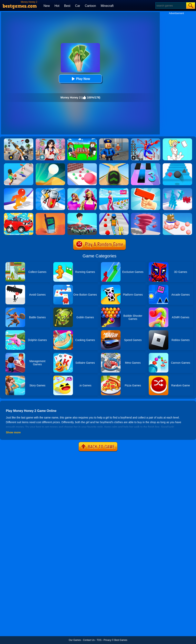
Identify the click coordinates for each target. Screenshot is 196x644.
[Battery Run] (50, 189)
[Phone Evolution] (50, 214)
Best (67, 6)
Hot (57, 6)
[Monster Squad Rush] (114, 214)
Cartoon (90, 6)
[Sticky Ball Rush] (177, 214)
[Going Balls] (114, 165)
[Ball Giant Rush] (82, 165)
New (47, 6)
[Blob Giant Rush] (19, 189)
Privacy (107, 640)
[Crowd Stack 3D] (177, 189)
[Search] (171, 6)
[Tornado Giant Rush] (146, 214)
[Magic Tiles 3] (146, 165)
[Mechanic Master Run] (82, 214)
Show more (13, 432)
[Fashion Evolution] (82, 189)
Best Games (121, 640)
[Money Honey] (19, 165)
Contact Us (89, 640)
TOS (99, 640)
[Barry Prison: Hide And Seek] (114, 140)
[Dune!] (50, 165)
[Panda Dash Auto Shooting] (19, 140)
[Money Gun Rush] (146, 189)
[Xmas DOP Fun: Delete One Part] (177, 140)
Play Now (80, 79)
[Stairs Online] (177, 165)
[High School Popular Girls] (50, 140)
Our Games (75, 640)
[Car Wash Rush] (19, 214)
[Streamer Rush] (114, 189)
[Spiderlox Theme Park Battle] (146, 140)
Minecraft (107, 6)
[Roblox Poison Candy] (82, 140)
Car (78, 6)
